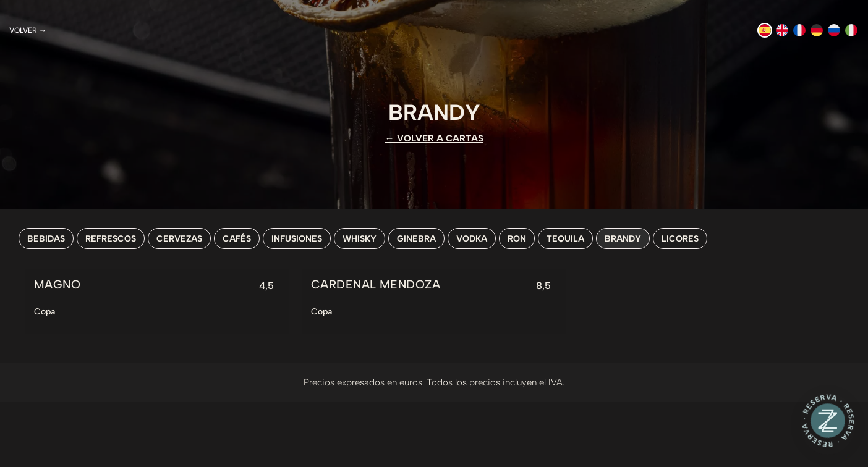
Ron (517, 238)
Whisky (360, 238)
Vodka (472, 238)
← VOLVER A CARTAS (434, 138)
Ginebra (416, 238)
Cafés (237, 238)
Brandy (623, 238)
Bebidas (46, 238)
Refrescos (111, 238)
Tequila (565, 238)
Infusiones (297, 238)
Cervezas (179, 238)
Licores (680, 238)
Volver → (28, 30)
